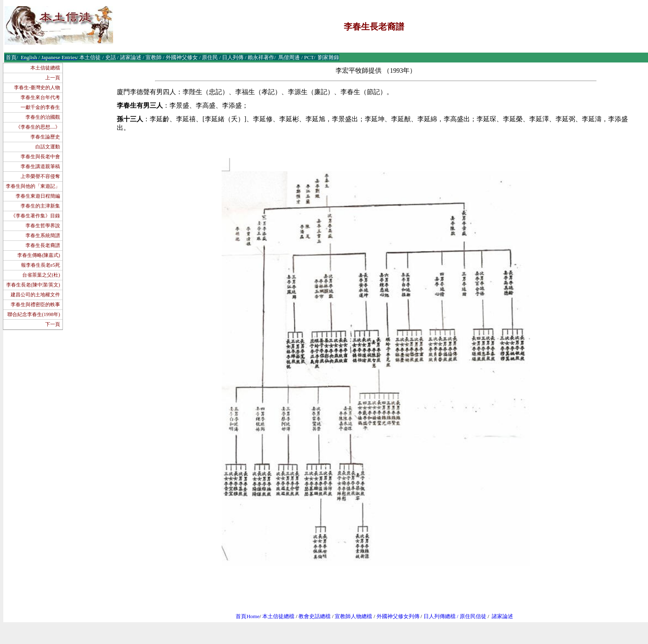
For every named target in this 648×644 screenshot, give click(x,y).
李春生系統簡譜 (43, 235)
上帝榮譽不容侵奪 (40, 176)
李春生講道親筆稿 (40, 166)
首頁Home (248, 616)
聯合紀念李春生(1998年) (34, 314)
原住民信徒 (473, 616)
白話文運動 (48, 147)
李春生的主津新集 (40, 206)
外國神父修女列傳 (398, 616)
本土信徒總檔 (45, 68)
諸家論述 (502, 616)
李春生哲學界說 (43, 226)
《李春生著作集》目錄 (35, 216)
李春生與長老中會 (40, 157)
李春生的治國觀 (43, 117)
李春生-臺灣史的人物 (37, 88)
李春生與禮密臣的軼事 (35, 305)
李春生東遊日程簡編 (38, 196)
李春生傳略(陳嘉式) (39, 255)
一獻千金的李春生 (40, 107)
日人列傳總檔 (440, 616)
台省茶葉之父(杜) (41, 275)
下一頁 (53, 324)
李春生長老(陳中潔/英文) (33, 285)
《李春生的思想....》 (38, 127)
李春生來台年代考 (40, 97)
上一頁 (53, 78)
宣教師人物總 (351, 616)
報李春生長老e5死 (40, 265)
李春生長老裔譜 (43, 245)
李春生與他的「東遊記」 (33, 186)
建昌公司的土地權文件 (35, 295)
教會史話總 (312, 616)
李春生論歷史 (45, 137)
